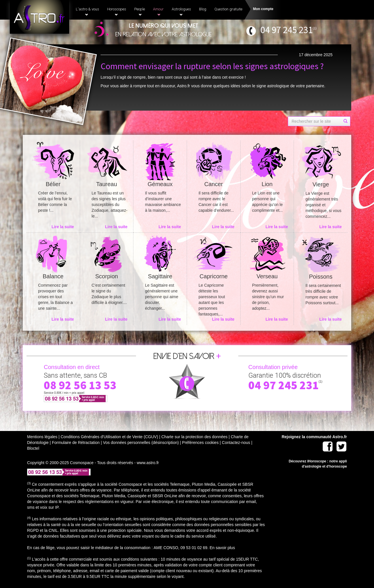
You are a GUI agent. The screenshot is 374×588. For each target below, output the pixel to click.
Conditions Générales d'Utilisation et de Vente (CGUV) (109, 437)
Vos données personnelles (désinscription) (141, 443)
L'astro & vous (87, 12)
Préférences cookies (200, 443)
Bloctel (33, 448)
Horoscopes (117, 12)
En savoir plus (222, 548)
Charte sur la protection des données (194, 437)
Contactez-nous (236, 443)
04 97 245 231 (287, 30)
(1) (315, 28)
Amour (158, 12)
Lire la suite (63, 227)
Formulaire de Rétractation (76, 443)
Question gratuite (228, 9)
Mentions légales (42, 437)
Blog (203, 9)
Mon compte (263, 9)
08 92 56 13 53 (80, 385)
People (140, 12)
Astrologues (181, 12)
